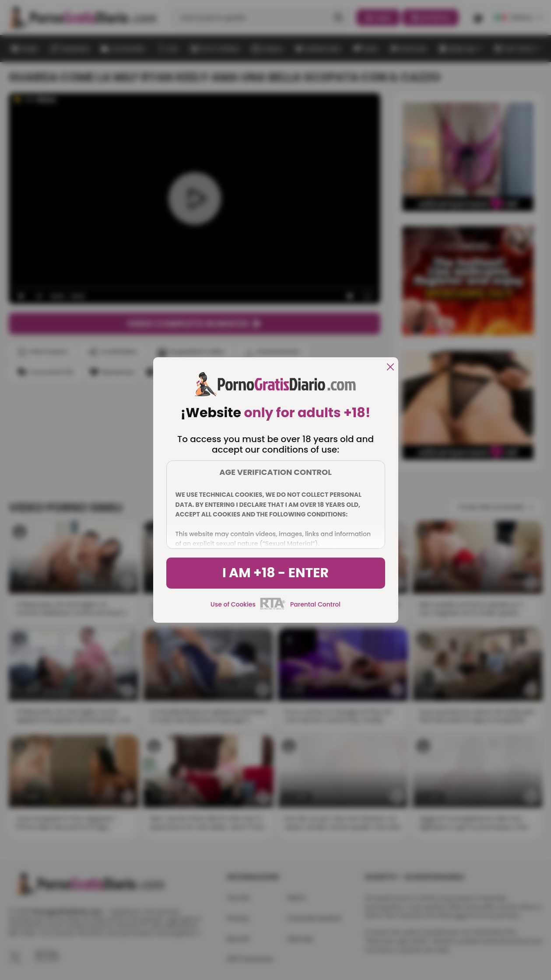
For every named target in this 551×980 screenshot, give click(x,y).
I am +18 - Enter (275, 573)
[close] (390, 368)
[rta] (273, 608)
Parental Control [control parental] (315, 604)
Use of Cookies (233, 604)
